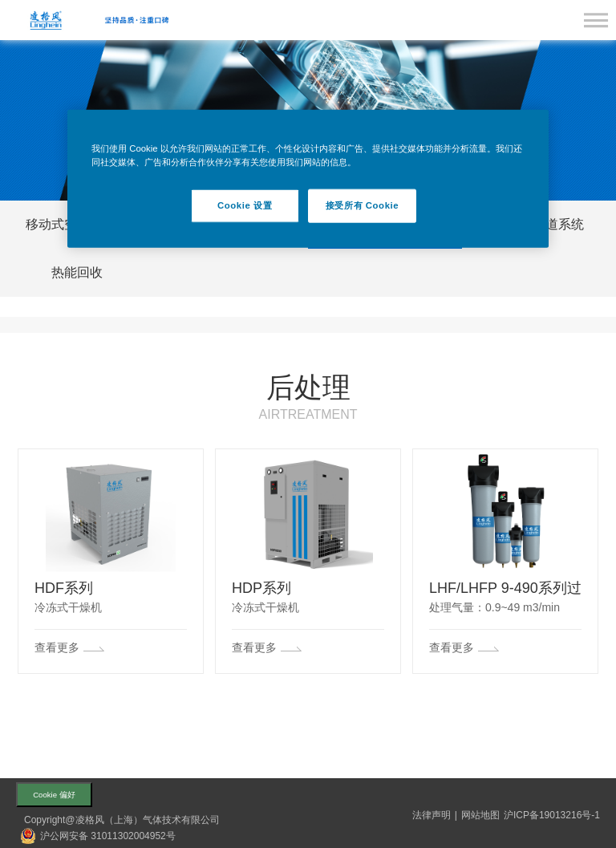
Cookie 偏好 (54, 795)
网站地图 (480, 815)
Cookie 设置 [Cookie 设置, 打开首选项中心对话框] (245, 205)
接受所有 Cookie (362, 205)
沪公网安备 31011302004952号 (108, 836)
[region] (308, 178)
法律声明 (432, 815)
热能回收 (77, 272)
